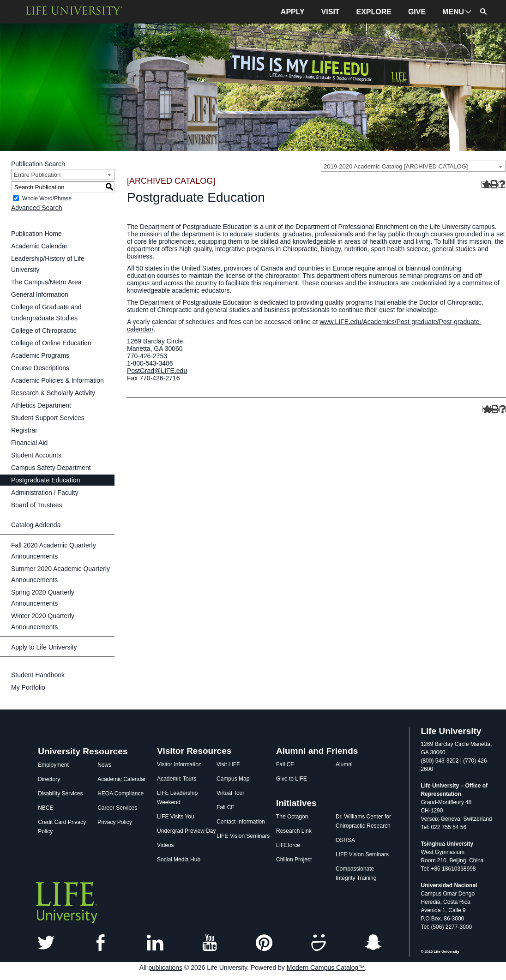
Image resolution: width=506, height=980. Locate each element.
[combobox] (413, 166)
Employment (53, 765)
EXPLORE (374, 12)
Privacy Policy (115, 822)
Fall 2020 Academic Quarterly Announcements (54, 551)
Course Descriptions (40, 368)
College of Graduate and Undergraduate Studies (46, 313)
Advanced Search (37, 208)
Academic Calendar (39, 246)
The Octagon (292, 817)
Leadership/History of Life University (48, 264)
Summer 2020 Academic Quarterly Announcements (60, 574)
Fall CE (226, 807)
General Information (40, 295)
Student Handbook (38, 675)
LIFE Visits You (176, 817)
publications (165, 968)
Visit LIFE (228, 764)
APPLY (293, 12)
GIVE (417, 12)
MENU (453, 12)
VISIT (331, 12)
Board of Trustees (37, 505)
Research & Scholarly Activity (53, 393)
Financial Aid (29, 443)
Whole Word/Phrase (47, 198)
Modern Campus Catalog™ (326, 968)
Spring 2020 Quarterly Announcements (43, 598)
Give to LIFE (292, 779)
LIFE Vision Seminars (243, 836)
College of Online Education (51, 343)
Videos (165, 845)
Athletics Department (41, 405)
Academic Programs (40, 355)
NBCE (45, 808)
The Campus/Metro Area (46, 282)
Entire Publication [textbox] (37, 175)
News (104, 765)
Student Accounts (36, 455)
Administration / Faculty (45, 493)
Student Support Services (48, 418)
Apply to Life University (44, 647)
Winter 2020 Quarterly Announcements (43, 621)
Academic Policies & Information (57, 380)
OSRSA (345, 840)
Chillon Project (294, 860)
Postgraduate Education (45, 480)
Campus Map (233, 779)
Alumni (344, 764)
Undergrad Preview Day (186, 831)
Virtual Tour (230, 793)
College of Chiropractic (44, 331)
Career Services (117, 808)
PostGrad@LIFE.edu (157, 371)
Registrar (24, 430)
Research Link (294, 831)
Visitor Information (179, 764)
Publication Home (36, 234)
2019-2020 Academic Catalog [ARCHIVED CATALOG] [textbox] (396, 166)
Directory (49, 779)
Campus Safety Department (51, 468)
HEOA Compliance (120, 794)
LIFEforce (288, 845)
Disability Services (60, 794)
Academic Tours (177, 779)
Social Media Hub (179, 860)
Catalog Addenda (36, 525)
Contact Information (241, 822)
